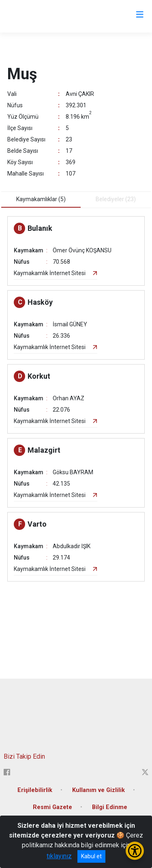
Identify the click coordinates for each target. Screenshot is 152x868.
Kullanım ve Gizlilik (98, 790)
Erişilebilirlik (35, 790)
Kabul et (91, 856)
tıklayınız (59, 856)
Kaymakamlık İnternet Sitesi (50, 273)
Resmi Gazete (52, 807)
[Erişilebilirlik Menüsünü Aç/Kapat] (135, 851)
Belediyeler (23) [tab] (116, 199)
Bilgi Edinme (110, 807)
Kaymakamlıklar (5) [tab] (41, 199)
